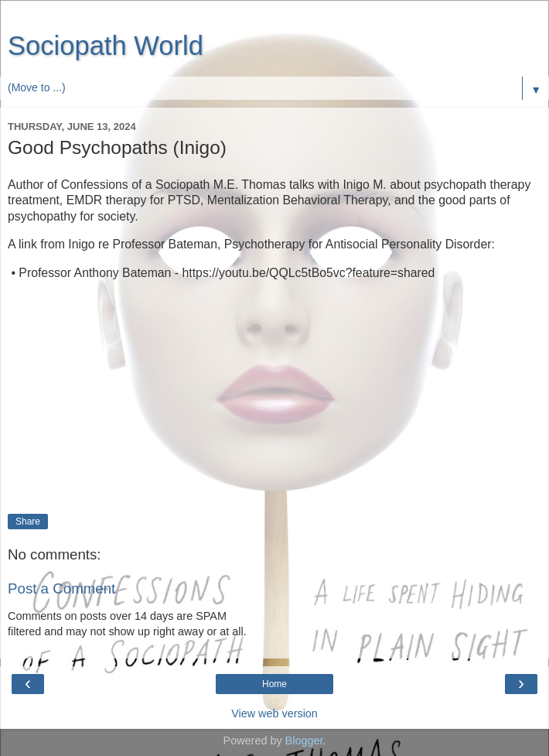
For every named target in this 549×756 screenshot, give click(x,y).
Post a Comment (61, 588)
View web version (274, 713)
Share (28, 522)
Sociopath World (106, 46)
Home (274, 684)
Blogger (304, 741)
